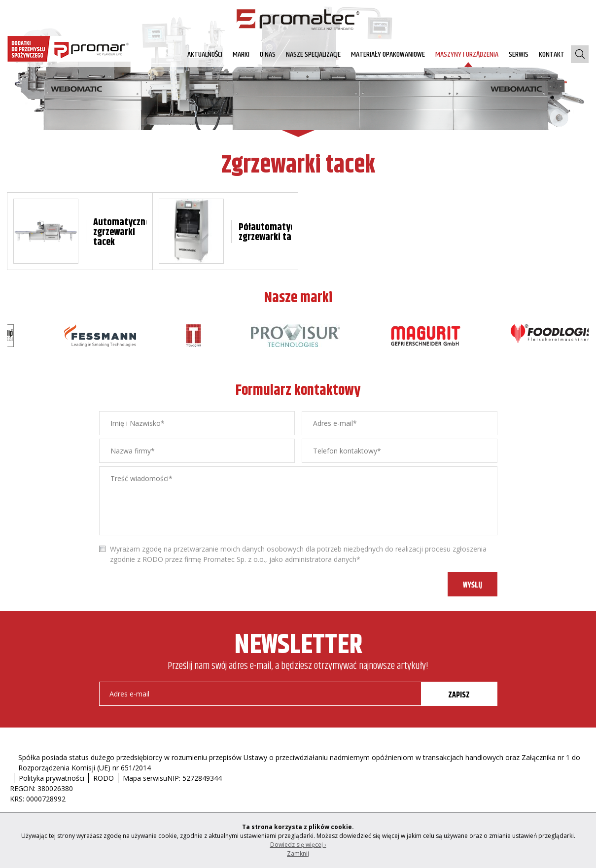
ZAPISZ (459, 695)
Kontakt (552, 54)
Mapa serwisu (145, 778)
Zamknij (298, 853)
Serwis (519, 54)
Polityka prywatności (52, 778)
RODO (104, 778)
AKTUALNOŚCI (205, 54)
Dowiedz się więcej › (298, 845)
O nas (268, 54)
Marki (241, 54)
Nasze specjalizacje (313, 54)
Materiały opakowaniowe (388, 54)
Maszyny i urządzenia (467, 54)
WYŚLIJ (473, 585)
